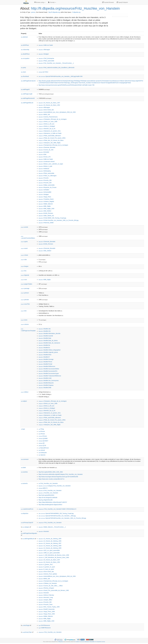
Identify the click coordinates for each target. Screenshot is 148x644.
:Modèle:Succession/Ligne (49, 373)
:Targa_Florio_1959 (47, 614)
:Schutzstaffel (45, 192)
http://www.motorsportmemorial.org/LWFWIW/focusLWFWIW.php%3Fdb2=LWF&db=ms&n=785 (66, 85)
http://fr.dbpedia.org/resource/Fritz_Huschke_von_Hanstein (75, 8)
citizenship (25, 50)
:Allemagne (44, 50)
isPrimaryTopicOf (27, 523)
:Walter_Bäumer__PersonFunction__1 (52, 527)
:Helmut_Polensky (46, 595)
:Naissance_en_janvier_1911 (50, 131)
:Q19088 (43, 438)
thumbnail (25, 76)
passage (25, 288)
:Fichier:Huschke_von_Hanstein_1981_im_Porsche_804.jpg (58, 220)
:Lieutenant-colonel (46, 162)
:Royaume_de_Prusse (47, 187)
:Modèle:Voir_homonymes (49, 381)
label (23, 468)
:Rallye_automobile (46, 185)
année (24, 227)
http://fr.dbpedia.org (54, 12)
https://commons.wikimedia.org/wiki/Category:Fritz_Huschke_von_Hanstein (61, 474)
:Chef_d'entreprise (46, 58)
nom (24, 280)
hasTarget (26, 625)
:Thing (41, 429)
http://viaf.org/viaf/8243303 (46, 495)
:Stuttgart (44, 54)
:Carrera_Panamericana (48, 117)
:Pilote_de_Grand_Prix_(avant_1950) (52, 138)
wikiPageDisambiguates (29, 533)
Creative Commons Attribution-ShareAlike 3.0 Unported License (90, 642)
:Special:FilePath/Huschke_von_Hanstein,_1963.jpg (57, 516)
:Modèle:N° (44, 357)
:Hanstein (44, 531)
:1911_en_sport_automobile (49, 550)
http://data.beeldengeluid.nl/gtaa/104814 (50, 505)
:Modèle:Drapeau (46, 385)
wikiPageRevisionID (28, 98)
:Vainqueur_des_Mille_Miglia (49, 143)
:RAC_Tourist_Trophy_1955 (49, 607)
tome (24, 320)
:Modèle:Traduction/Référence (50, 376)
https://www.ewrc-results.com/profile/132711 (51, 479)
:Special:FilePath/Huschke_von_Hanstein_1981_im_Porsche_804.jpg (62, 518)
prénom (25, 293)
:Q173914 (43, 72)
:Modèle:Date (45, 338)
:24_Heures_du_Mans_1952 (49, 105)
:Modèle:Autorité (46, 336)
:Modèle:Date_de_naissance (49, 343)
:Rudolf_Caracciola (46, 609)
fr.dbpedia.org (76, 12)
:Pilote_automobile (46, 61)
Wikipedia (61, 642)
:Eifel (42, 154)
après (24, 242)
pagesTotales (27, 284)
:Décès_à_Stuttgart (47, 126)
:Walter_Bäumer (46, 204)
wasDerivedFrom (27, 509)
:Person (42, 431)
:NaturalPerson (44, 448)
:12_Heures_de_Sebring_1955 (50, 539)
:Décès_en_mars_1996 (48, 122)
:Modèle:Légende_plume (48, 352)
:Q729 (42, 446)
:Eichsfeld (44, 152)
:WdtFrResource (45, 628)
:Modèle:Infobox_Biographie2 (50, 350)
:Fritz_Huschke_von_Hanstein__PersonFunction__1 (56, 63)
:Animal (42, 450)
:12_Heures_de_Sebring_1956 (50, 541)
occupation (25, 58)
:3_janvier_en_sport (47, 567)
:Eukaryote (43, 453)
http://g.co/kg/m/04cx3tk (45, 500)
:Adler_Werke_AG (46, 216)
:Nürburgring (45, 171)
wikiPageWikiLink (27, 103)
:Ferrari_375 (45, 157)
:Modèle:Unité (45, 378)
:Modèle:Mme (45, 355)
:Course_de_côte (46, 150)
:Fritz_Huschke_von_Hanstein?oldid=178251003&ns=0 (57, 509)
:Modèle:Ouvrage (46, 359)
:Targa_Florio (45, 197)
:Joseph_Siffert (45, 600)
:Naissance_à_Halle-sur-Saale (50, 133)
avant (24, 248)
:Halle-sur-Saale (46, 45)
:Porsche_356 (45, 180)
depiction (25, 513)
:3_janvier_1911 (46, 565)
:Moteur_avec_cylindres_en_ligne (51, 164)
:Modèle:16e (45, 329)
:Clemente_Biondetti (47, 147)
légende (25, 275)
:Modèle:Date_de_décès (48, 341)
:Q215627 (43, 441)
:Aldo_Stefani (45, 211)
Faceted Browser (108, 2)
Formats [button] (52, 2)
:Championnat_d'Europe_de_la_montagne (53, 145)
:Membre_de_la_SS (47, 129)
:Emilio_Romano (46, 213)
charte (24, 255)
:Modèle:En (44, 348)
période (25, 300)
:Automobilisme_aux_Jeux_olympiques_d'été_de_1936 (57, 112)
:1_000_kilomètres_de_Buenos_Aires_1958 (54, 555)
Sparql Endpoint (122, 2)
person (33, 12)
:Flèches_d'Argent (46, 588)
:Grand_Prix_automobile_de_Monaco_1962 (54, 590)
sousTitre (25, 304)
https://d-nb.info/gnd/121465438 (48, 498)
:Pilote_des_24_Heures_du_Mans (51, 140)
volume (25, 324)
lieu (24, 271)
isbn (24, 260)
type (23, 429)
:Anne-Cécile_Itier (46, 110)
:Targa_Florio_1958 (47, 612)
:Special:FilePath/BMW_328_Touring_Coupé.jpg (56, 513)
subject (24, 401)
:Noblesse (44, 169)
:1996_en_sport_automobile (49, 553)
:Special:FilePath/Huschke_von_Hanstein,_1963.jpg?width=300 (60, 76)
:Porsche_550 (45, 183)
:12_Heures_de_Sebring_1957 (50, 543)
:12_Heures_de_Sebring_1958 (50, 546)
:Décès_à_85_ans (46, 124)
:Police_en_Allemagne (47, 176)
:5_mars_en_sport (46, 569)
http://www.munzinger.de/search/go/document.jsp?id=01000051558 (58, 477)
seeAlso (24, 472)
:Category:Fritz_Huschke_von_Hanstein (55, 486)
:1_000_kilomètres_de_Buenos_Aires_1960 (54, 557)
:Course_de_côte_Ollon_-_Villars (51, 586)
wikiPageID (25, 89)
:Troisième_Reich (46, 199)
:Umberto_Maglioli (46, 201)
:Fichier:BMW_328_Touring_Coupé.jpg (52, 218)
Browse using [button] (40, 2)
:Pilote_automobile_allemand (50, 136)
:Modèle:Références (47, 366)
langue (25, 266)
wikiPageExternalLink (28, 81)
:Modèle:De (44, 345)
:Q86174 (43, 488)
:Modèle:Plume (45, 362)
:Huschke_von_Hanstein (48, 493)
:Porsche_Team (45, 604)
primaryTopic (27, 632)
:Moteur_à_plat (45, 166)
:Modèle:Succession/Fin (48, 371)
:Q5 (41, 443)
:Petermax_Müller (46, 223)
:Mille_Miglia (45, 206)
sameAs (24, 483)
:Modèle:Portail (45, 364)
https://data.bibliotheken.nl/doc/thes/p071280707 (53, 502)
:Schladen (44, 190)
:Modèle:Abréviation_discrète (49, 333)
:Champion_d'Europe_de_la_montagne (53, 119)
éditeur (25, 392)
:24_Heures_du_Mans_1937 (49, 103)
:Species (42, 455)
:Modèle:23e (45, 331)
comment (25, 459)
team (23, 72)
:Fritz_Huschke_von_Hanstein (48, 483)
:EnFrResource (44, 625)
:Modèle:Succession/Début (49, 369)
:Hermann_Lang (46, 597)
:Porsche (44, 178)
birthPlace (25, 45)
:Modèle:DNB (45, 388)
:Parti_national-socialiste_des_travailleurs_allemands (56, 68)
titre (24, 311)
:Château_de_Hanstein (48, 583)
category (26, 527)
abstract (24, 37)
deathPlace (25, 54)
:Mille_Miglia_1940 (46, 209)
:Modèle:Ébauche (46, 383)
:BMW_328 (44, 114)
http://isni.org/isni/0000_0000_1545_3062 (51, 472)
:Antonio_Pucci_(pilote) (48, 574)
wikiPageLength (27, 94)
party (23, 68)
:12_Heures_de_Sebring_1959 (50, 548)
